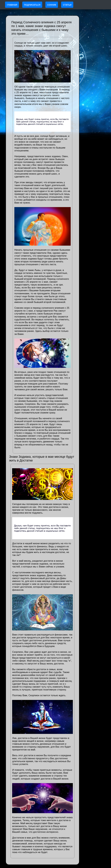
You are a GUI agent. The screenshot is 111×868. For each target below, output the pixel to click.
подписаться (32, 5)
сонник (52, 5)
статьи (67, 5)
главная (12, 5)
